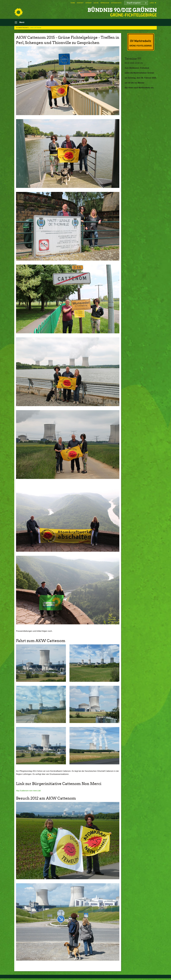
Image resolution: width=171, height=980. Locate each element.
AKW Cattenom (36, 28)
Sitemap (89, 3)
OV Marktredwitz (23, 28)
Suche (96, 3)
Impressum (105, 3)
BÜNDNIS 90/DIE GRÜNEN (122, 10)
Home (73, 3)
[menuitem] (73, 3)
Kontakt (80, 3)
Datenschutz (116, 3)
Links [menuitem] (152, 3)
